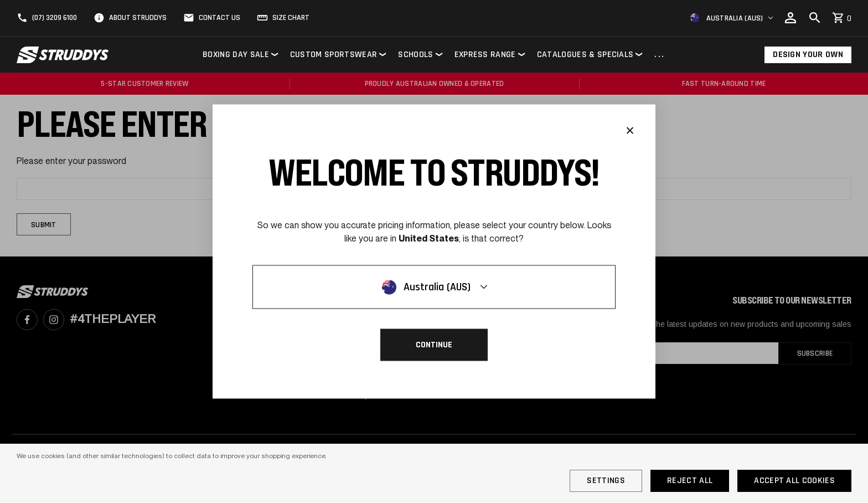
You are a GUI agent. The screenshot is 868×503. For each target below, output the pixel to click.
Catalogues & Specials (585, 55)
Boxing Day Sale (236, 55)
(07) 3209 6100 (55, 18)
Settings (606, 481)
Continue (434, 345)
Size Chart (291, 18)
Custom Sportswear (334, 55)
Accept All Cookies (794, 481)
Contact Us (219, 18)
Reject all (690, 481)
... (660, 55)
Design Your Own (808, 55)
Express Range (485, 55)
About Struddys (138, 18)
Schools (415, 55)
